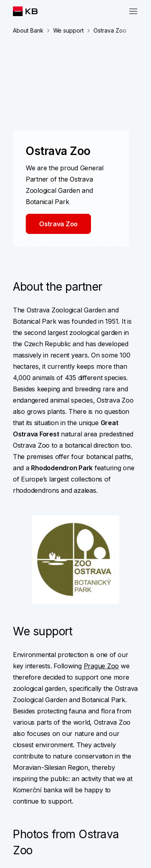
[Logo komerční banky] (32, 11)
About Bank (28, 30)
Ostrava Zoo (58, 224)
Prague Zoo (101, 666)
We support (69, 30)
